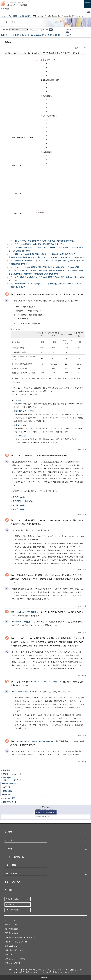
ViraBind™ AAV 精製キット (28, 612)
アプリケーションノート (12, 774)
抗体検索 (4, 35)
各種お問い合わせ (13, 899)
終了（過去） (8, 787)
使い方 (69, 35)
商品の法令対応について (14, 950)
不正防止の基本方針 (13, 933)
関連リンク (9, 955)
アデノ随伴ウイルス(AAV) (23, 501)
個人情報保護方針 (12, 929)
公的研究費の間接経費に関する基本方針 (20, 937)
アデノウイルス (20, 400)
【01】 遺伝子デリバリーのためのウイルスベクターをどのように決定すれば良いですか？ (43, 241)
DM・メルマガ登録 (13, 910)
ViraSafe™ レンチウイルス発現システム (47, 682)
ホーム (3, 16)
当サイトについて (12, 925)
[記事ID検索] (79, 30)
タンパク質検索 (14, 35)
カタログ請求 (11, 904)
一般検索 (49, 35)
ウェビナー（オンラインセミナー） (12, 779)
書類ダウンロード (10, 802)
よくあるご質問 (25, 16)
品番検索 (58, 35)
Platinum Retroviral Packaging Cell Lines (35, 741)
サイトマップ (10, 920)
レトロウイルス (20, 425)
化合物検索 (25, 35)
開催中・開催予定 (10, 784)
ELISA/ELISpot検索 (38, 35)
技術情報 (6, 770)
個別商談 (7, 795)
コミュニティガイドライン (15, 946)
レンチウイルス (20, 436)
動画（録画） (8, 791)
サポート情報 (13, 16)
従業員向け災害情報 (13, 963)
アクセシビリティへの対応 (15, 959)
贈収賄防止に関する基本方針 (16, 942)
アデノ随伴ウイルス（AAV (24, 411)
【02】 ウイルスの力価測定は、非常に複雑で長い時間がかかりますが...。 (37, 244)
